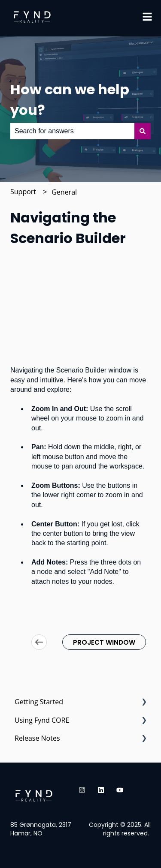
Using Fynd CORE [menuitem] (42, 720)
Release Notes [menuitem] (37, 738)
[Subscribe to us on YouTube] (120, 790)
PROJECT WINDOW (104, 642)
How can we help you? (70, 100)
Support (23, 192)
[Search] (143, 131)
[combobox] (72, 131)
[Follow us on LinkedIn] (101, 790)
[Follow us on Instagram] (82, 790)
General (64, 192)
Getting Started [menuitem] (39, 702)
